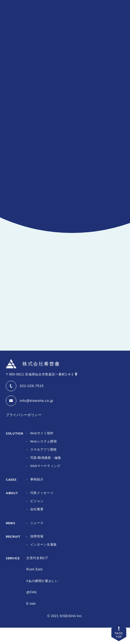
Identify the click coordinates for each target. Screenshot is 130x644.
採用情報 (37, 553)
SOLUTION (14, 450)
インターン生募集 (44, 561)
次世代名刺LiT (37, 574)
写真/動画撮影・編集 (46, 474)
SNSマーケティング (46, 482)
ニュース (37, 539)
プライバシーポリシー (24, 431)
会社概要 (37, 526)
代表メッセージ (42, 509)
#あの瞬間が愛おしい (42, 597)
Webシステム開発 (44, 458)
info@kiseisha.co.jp (36, 417)
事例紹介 (37, 496)
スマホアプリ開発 (44, 466)
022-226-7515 (32, 402)
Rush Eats (34, 586)
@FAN (31, 609)
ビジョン (37, 518)
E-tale (31, 620)
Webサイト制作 (42, 450)
